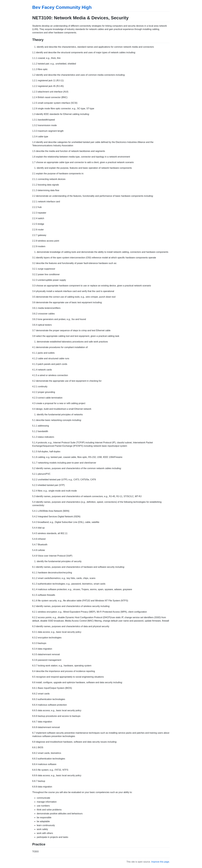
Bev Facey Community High (62, 7)
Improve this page (160, 862)
